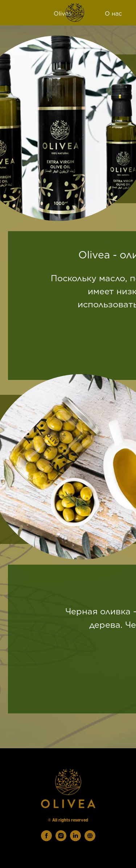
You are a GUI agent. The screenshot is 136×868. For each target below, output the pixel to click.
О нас (113, 14)
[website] (90, 839)
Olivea (63, 14)
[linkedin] (75, 839)
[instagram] (61, 839)
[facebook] (46, 839)
